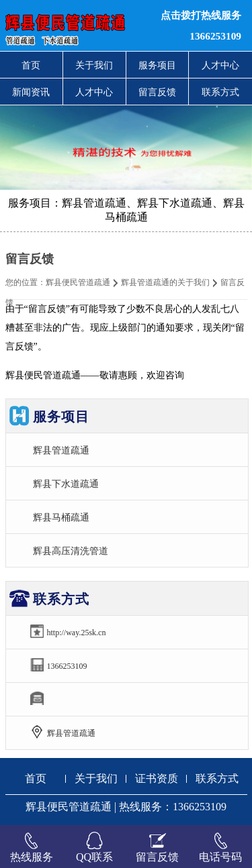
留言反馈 (157, 92)
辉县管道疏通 (61, 450)
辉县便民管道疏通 (78, 282)
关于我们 (94, 65)
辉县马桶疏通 (61, 517)
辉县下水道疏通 (66, 484)
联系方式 (220, 92)
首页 (31, 65)
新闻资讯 (31, 92)
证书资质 (157, 778)
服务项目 (157, 65)
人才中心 (220, 65)
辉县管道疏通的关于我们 (165, 282)
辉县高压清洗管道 (71, 551)
